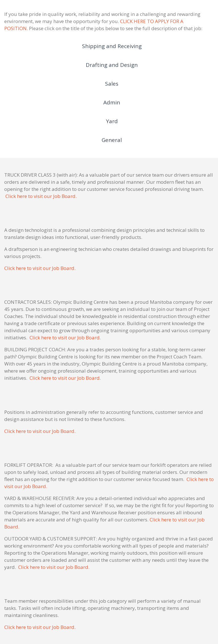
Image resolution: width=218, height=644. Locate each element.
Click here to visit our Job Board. (41, 196)
